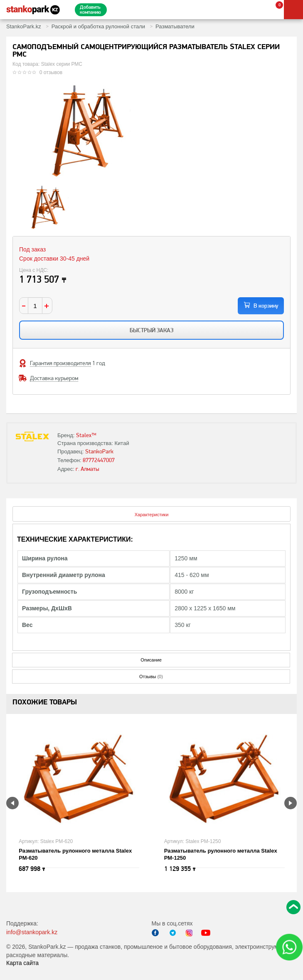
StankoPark (99, 451)
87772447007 (99, 460)
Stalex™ (86, 435)
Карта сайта (22, 963)
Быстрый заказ (151, 330)
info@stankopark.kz (32, 932)
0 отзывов (51, 72)
